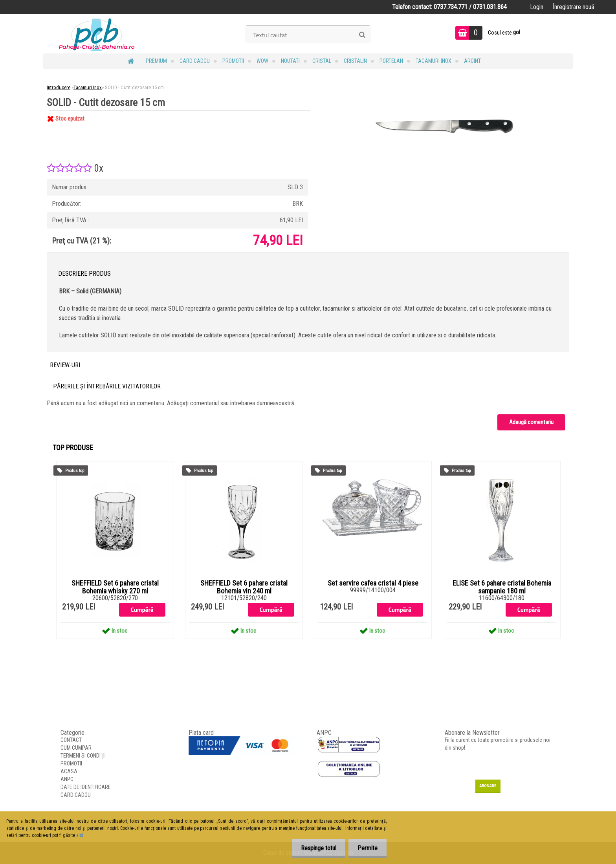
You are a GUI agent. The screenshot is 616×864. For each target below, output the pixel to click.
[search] (362, 35)
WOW (262, 61)
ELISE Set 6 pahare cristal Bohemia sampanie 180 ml (502, 587)
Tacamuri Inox (434, 61)
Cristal (322, 61)
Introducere (59, 87)
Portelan (391, 61)
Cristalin (355, 61)
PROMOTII (233, 61)
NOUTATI (290, 61)
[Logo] (97, 34)
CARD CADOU (195, 61)
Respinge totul (316, 848)
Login (537, 7)
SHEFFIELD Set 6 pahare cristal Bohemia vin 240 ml (244, 587)
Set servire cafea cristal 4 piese (373, 583)
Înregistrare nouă (574, 7)
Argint (472, 61)
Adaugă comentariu (531, 422)
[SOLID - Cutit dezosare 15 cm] (448, 111)
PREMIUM (156, 61)
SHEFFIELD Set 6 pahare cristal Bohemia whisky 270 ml (115, 587)
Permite (367, 848)
